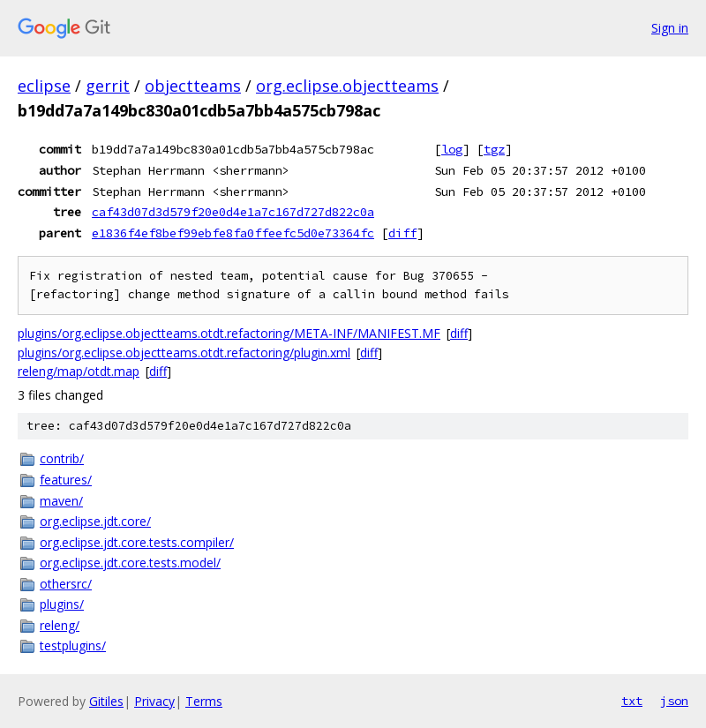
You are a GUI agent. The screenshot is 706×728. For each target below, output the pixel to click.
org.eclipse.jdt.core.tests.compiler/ (137, 542)
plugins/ (62, 604)
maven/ (61, 501)
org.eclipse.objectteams (347, 86)
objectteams (193, 86)
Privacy (154, 701)
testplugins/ (73, 645)
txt (632, 701)
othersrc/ (66, 584)
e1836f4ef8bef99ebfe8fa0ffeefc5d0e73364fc (233, 233)
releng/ (60, 625)
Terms (204, 701)
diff (402, 233)
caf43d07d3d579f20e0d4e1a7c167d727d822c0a (233, 212)
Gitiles (106, 701)
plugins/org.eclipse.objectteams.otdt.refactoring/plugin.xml (184, 353)
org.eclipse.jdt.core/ (95, 521)
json (674, 701)
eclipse (44, 86)
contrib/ (62, 458)
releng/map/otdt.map (79, 371)
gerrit (108, 86)
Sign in (670, 28)
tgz (494, 149)
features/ (66, 480)
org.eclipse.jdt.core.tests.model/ (130, 563)
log (452, 149)
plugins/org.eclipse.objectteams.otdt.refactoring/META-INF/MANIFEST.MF (229, 333)
